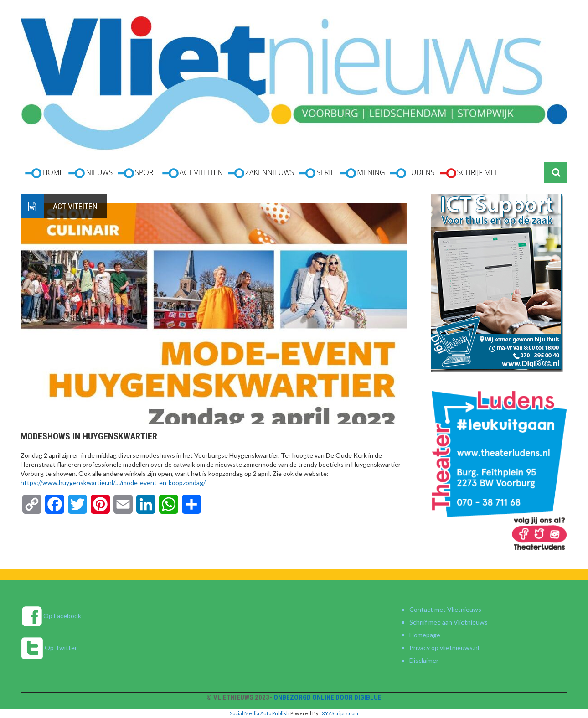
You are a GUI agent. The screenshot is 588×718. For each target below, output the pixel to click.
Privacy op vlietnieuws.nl (444, 648)
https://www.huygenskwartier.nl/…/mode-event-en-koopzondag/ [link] (113, 483)
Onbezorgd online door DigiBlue (328, 697)
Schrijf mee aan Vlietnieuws (449, 622)
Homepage (425, 635)
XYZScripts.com (340, 713)
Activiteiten (75, 206)
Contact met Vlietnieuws (445, 609)
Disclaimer (424, 660)
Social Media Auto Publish (260, 713)
